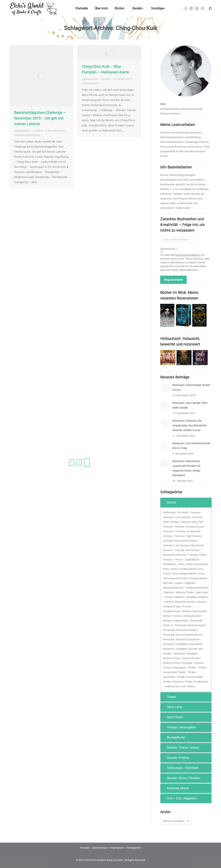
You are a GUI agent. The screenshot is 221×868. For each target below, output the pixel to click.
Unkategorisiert (22, 131)
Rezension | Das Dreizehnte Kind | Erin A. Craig (191, 446)
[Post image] (165, 387)
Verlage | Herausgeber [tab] (179, 727)
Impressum (117, 848)
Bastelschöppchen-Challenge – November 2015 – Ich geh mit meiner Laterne (40, 118)
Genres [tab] (169, 502)
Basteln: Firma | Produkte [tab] (181, 778)
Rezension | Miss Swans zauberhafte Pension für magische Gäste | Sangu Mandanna (186, 468)
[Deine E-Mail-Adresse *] (179, 240)
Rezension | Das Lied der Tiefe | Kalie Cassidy (190, 405)
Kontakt (85, 848)
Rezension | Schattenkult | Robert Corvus (191, 387)
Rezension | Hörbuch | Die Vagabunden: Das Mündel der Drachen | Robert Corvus (189, 425)
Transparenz (133, 848)
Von (38, 131)
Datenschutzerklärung (188, 255)
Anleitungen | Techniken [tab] (180, 768)
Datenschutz (100, 848)
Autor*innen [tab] (172, 717)
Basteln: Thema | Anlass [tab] (180, 748)
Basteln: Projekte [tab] (176, 758)
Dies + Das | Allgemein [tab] (179, 798)
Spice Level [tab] (172, 707)
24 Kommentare (90, 83)
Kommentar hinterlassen (27, 135)
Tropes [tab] (169, 697)
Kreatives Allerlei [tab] (175, 788)
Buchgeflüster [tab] (174, 737)
